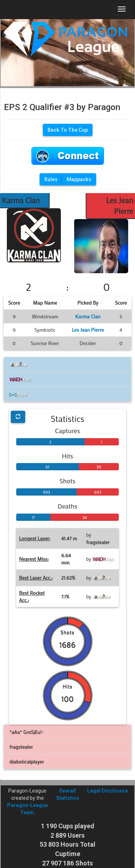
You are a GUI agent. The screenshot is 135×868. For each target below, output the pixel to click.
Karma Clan (21, 200)
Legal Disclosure (107, 791)
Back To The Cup (68, 130)
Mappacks (79, 179)
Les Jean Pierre (88, 330)
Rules (51, 179)
